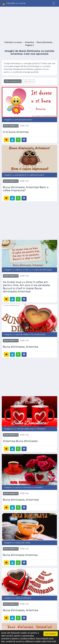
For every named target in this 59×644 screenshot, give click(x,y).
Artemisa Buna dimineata (20, 441)
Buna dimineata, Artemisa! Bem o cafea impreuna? (26, 189)
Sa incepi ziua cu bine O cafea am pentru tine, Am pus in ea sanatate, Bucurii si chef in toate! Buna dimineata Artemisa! (27, 287)
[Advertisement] (30, 23)
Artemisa (29, 42)
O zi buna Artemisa (16, 132)
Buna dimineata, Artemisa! (21, 500)
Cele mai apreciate (13, 81)
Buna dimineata (44, 42)
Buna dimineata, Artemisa (21, 347)
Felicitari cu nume (13, 42)
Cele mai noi (29, 81)
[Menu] (54, 3)
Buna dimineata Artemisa (20, 555)
